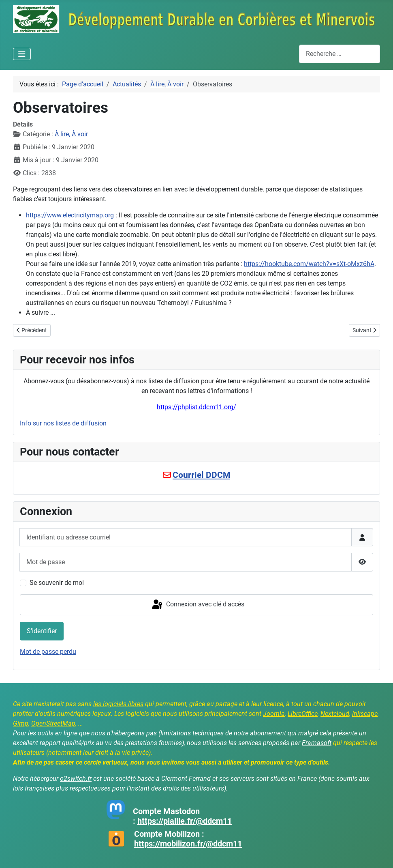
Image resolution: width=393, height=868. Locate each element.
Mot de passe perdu (48, 652)
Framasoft (317, 743)
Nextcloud (335, 714)
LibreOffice (303, 714)
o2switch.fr (76, 779)
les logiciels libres (118, 704)
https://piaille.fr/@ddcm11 (185, 821)
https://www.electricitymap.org (70, 215)
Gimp (21, 723)
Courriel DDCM (201, 475)
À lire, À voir (71, 134)
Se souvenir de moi (57, 583)
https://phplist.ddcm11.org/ (196, 407)
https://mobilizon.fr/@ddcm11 (188, 844)
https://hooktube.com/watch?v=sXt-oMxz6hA (309, 264)
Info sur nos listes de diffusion (63, 423)
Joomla (274, 714)
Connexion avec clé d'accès (198, 605)
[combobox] (340, 54)
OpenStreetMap (53, 723)
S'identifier (42, 631)
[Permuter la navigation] (22, 54)
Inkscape (365, 714)
